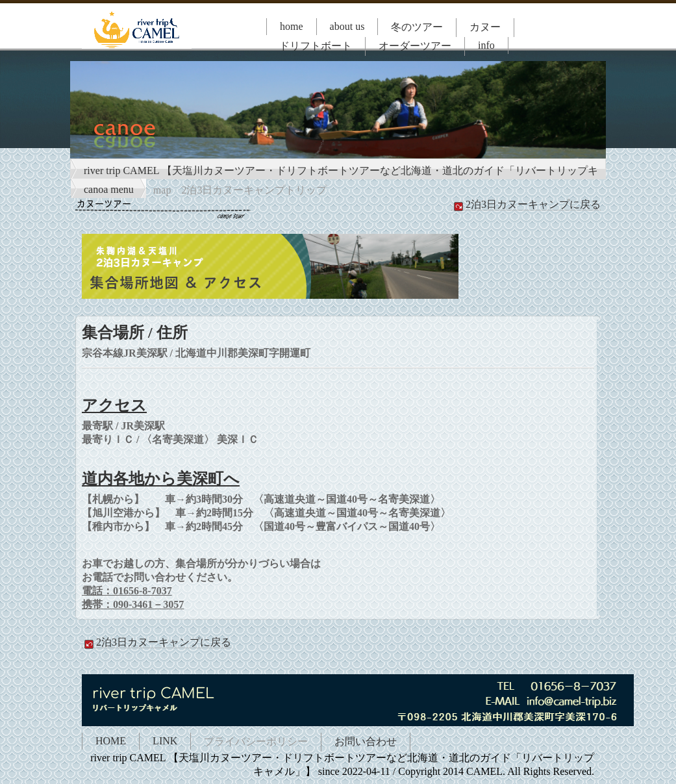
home (292, 26)
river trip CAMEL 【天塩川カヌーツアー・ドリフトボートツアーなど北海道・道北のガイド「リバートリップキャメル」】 (341, 172)
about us (347, 26)
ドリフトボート (316, 46)
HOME (111, 741)
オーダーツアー (415, 46)
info (486, 45)
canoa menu (109, 189)
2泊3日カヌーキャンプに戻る (526, 205)
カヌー (485, 27)
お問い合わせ (366, 741)
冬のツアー (417, 27)
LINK (165, 741)
